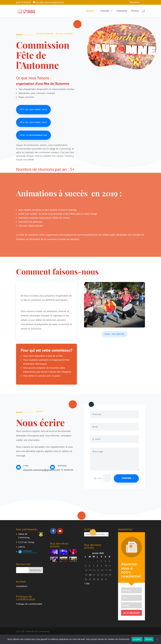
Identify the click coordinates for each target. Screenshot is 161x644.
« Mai (87, 583)
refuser (149, 639)
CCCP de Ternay (26, 542)
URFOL (22, 547)
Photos (135, 11)
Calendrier (122, 11)
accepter (137, 639)
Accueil (90, 11)
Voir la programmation (33, 135)
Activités (105, 11)
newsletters (22, 586)
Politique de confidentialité (29, 604)
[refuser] (157, 639)
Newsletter (135, 2)
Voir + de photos (115, 334)
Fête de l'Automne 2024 (33, 109)
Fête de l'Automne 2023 (33, 122)
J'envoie (126, 478)
